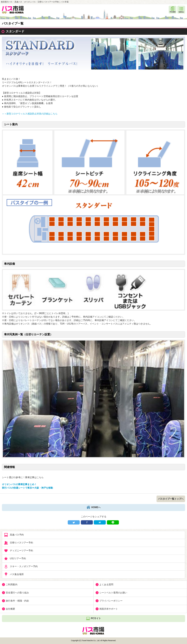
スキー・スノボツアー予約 (21, 567)
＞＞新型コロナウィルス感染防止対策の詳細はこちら (30, 114)
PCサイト (94, 619)
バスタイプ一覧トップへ (171, 499)
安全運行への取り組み (17, 593)
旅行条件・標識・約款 (17, 601)
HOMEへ (93, 508)
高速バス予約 (14, 535)
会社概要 (10, 609)
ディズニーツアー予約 (19, 551)
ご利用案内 (12, 585)
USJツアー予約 (15, 559)
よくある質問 (106, 585)
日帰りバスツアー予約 (19, 543)
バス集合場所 (14, 575)
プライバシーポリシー (111, 601)
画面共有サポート (109, 609)
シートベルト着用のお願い (113, 593)
